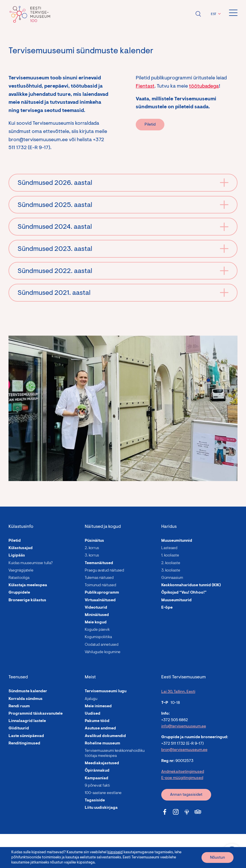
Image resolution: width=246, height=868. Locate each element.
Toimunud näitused (100, 585)
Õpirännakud (97, 771)
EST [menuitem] (214, 14)
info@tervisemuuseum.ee (184, 727)
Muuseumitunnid (177, 541)
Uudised (93, 714)
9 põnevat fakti (97, 786)
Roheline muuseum (102, 744)
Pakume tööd (97, 721)
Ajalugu (91, 699)
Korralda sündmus (26, 699)
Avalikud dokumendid (105, 736)
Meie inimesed (98, 706)
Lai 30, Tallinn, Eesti (178, 692)
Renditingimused (24, 744)
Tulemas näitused (99, 578)
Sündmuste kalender (28, 691)
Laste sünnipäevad (26, 736)
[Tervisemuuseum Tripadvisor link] (198, 812)
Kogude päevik (97, 630)
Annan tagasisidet (186, 795)
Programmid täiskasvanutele (36, 714)
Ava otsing (198, 14)
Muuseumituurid (176, 600)
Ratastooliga (19, 578)
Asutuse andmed (100, 729)
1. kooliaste (170, 556)
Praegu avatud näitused (104, 571)
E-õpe (167, 608)
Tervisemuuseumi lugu (106, 691)
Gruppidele (19, 593)
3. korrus (92, 556)
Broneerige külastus (27, 600)
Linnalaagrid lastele (27, 721)
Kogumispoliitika (98, 637)
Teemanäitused (99, 563)
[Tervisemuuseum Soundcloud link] (187, 812)
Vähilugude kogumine (103, 652)
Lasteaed (169, 548)
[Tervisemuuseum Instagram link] (176, 812)
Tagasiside (95, 801)
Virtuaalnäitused (100, 600)
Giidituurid (19, 729)
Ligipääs (17, 556)
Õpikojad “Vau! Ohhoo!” (184, 593)
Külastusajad (21, 548)
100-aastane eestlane (103, 793)
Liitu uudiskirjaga (101, 808)
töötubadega (204, 86)
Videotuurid (96, 608)
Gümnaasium (172, 578)
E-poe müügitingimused (182, 778)
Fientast (145, 86)
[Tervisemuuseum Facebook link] (165, 812)
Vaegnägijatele (21, 571)
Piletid (150, 125)
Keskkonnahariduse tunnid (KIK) (191, 585)
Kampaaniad (97, 778)
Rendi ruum (19, 706)
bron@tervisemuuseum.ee (184, 750)
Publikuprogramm (102, 593)
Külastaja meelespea (28, 585)
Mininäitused (97, 615)
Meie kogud (96, 623)
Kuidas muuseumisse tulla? (31, 563)
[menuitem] (215, 14)
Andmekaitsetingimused (183, 772)
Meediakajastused (102, 763)
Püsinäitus (94, 541)
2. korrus (92, 548)
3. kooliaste (171, 571)
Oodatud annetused (102, 645)
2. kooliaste (171, 563)
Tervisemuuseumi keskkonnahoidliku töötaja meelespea (115, 753)
